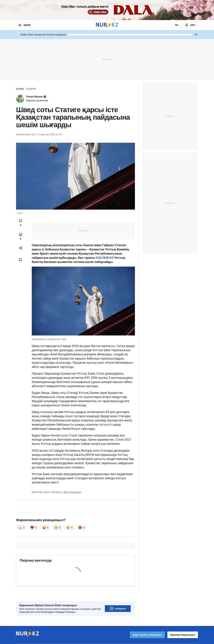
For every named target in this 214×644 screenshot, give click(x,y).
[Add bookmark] (21, 260)
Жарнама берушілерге (183, 625)
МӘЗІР (24, 25)
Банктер (31, 89)
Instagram (118, 599)
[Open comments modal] (21, 223)
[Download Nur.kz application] (107, 10)
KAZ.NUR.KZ (105, 258)
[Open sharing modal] (21, 248)
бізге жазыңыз (72, 492)
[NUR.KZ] (107, 25)
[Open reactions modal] (21, 236)
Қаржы (20, 89)
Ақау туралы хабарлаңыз (147, 625)
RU (177, 25)
